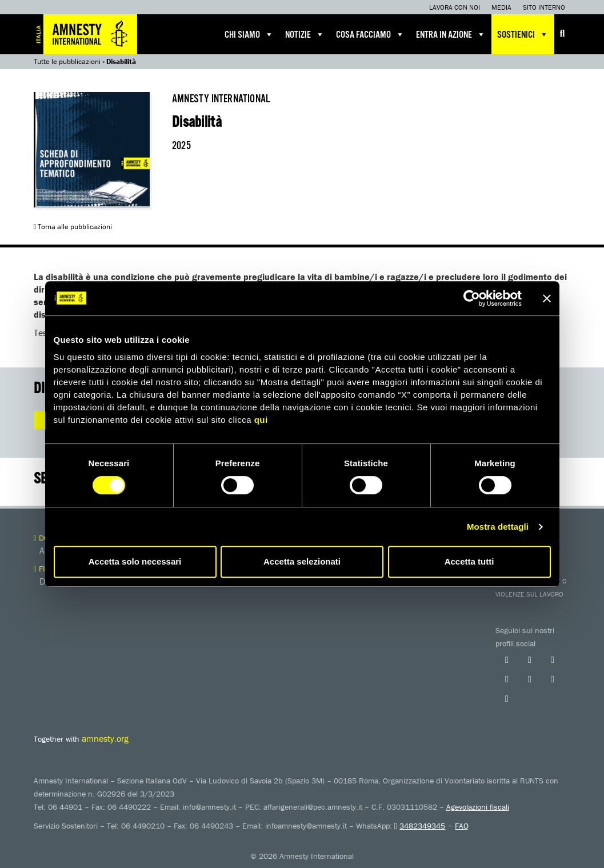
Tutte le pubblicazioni (67, 61)
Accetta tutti (469, 561)
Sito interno (544, 7)
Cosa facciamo (370, 34)
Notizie (305, 34)
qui (261, 420)
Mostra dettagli (498, 527)
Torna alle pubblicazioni (73, 227)
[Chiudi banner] (547, 298)
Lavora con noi (455, 7)
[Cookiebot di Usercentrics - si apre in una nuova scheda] (472, 298)
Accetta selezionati (302, 561)
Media (501, 7)
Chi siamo (249, 34)
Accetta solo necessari (135, 561)
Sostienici (523, 34)
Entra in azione (451, 34)
